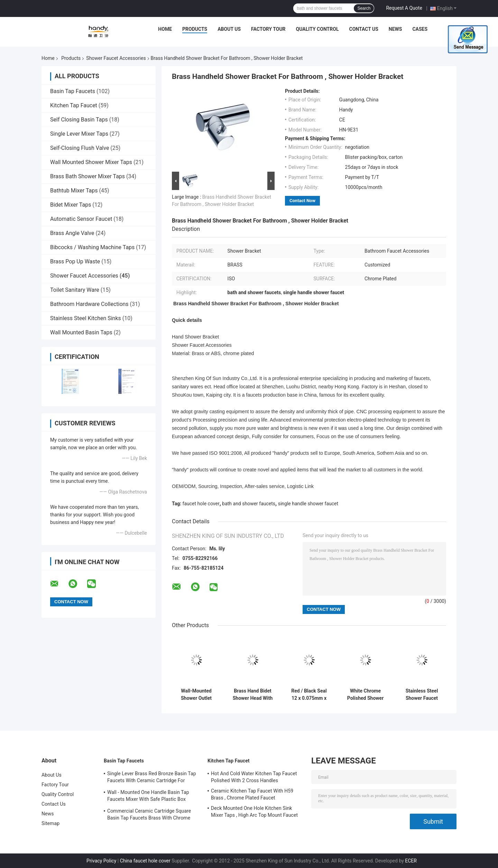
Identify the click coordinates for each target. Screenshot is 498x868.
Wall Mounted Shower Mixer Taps (91, 162)
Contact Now (302, 201)
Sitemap (50, 823)
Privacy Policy (101, 861)
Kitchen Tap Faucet (74, 105)
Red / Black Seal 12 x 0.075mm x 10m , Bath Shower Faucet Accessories (309, 695)
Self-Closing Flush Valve (80, 148)
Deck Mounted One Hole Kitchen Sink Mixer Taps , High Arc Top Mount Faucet (254, 812)
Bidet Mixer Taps (71, 205)
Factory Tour (268, 29)
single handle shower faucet (308, 504)
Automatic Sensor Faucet (81, 219)
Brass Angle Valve (72, 233)
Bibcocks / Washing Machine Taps (92, 247)
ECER (411, 861)
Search (364, 8)
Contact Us (363, 29)
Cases (420, 29)
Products (195, 29)
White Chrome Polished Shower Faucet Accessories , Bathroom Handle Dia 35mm (366, 695)
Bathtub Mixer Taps (74, 191)
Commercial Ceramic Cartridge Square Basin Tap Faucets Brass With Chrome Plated (149, 815)
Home (165, 29)
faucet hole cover (201, 504)
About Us (229, 29)
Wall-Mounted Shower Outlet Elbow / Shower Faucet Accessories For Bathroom (196, 695)
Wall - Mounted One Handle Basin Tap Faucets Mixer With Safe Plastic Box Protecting (148, 797)
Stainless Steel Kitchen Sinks (86, 318)
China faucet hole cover (145, 861)
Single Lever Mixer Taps (79, 134)
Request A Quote (404, 8)
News (395, 29)
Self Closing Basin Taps (79, 120)
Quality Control (317, 29)
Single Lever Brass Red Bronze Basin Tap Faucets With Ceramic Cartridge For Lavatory (152, 778)
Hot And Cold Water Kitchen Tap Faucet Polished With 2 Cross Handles (254, 777)
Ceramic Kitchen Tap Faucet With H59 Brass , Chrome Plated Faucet (252, 794)
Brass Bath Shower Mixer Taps (87, 176)
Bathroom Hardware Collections (89, 304)
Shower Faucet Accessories (116, 58)
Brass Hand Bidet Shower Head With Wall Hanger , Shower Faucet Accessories (253, 695)
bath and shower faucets (249, 504)
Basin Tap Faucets (73, 91)
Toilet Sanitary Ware (75, 290)
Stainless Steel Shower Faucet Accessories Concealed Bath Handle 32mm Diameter (422, 695)
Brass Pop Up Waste (75, 261)
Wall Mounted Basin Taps (81, 332)
